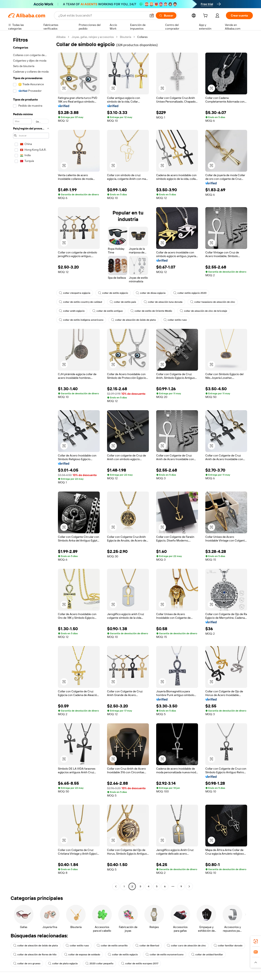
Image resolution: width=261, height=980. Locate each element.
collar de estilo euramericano (165, 955)
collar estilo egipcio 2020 (190, 293)
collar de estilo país (123, 302)
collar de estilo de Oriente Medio (151, 311)
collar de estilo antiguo (108, 311)
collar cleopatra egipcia (75, 293)
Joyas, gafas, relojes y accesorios (93, 37)
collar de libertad (147, 946)
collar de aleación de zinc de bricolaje (203, 311)
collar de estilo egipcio (113, 293)
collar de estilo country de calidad (80, 302)
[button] (152, 15)
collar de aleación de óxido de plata (133, 320)
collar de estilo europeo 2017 (140, 963)
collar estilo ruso (175, 320)
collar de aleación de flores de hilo (35, 955)
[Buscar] (166, 15)
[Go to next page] (189, 886)
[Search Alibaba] (102, 15)
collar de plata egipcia (63, 963)
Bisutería (126, 37)
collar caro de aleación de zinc (186, 946)
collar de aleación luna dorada (163, 302)
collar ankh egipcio (72, 311)
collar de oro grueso (27, 963)
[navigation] (31, 462)
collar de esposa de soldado (82, 955)
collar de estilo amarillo (112, 946)
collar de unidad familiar (207, 955)
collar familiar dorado (228, 946)
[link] (256, 941)
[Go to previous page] (116, 886)
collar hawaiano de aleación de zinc (213, 302)
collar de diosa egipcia (151, 293)
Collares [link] (142, 37)
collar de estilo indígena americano (81, 320)
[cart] (206, 16)
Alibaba (61, 37)
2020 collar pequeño (99, 963)
